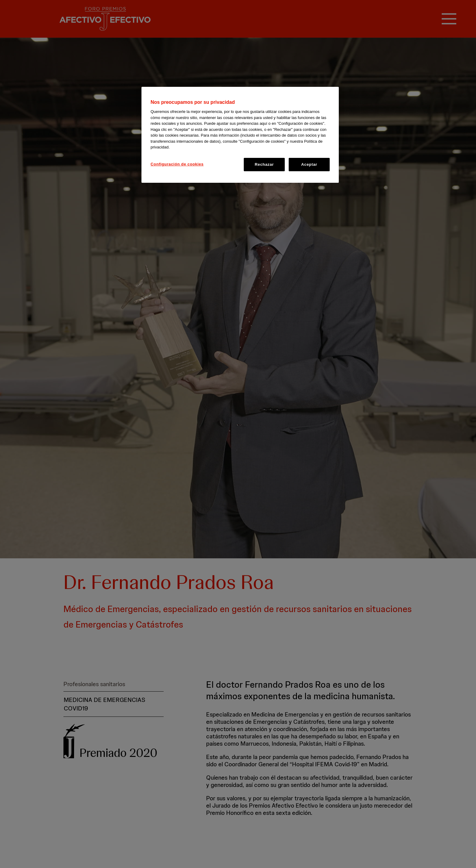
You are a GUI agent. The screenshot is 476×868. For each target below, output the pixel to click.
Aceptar (309, 164)
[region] (240, 135)
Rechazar (264, 164)
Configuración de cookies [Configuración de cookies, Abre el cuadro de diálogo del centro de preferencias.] (177, 164)
